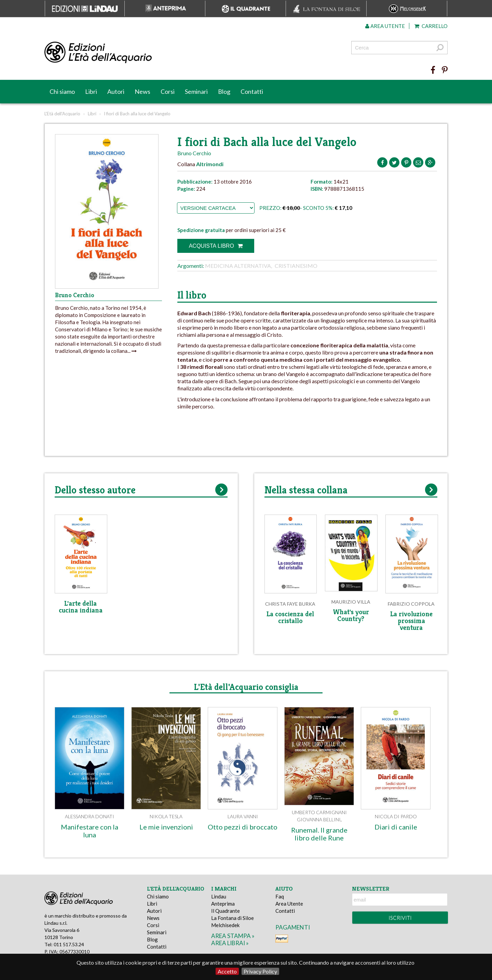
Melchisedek (225, 925)
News (142, 91)
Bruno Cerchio (194, 153)
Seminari (196, 91)
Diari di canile (396, 827)
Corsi (168, 91)
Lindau (219, 896)
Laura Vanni (243, 816)
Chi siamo (62, 91)
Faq (280, 896)
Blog (224, 91)
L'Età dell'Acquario (62, 114)
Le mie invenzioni (166, 827)
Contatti (252, 91)
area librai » (230, 943)
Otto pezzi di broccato (243, 827)
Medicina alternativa (238, 266)
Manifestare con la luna (90, 831)
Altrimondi (210, 164)
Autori (116, 91)
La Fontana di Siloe (233, 918)
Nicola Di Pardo (396, 816)
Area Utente (289, 904)
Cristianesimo (296, 266)
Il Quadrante (225, 911)
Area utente (385, 26)
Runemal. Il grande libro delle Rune (319, 834)
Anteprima (223, 904)
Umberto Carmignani (319, 812)
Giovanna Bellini (319, 819)
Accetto (227, 971)
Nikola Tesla (166, 816)
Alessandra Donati (90, 816)
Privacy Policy (260, 971)
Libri (91, 91)
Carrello (431, 26)
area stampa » (233, 936)
